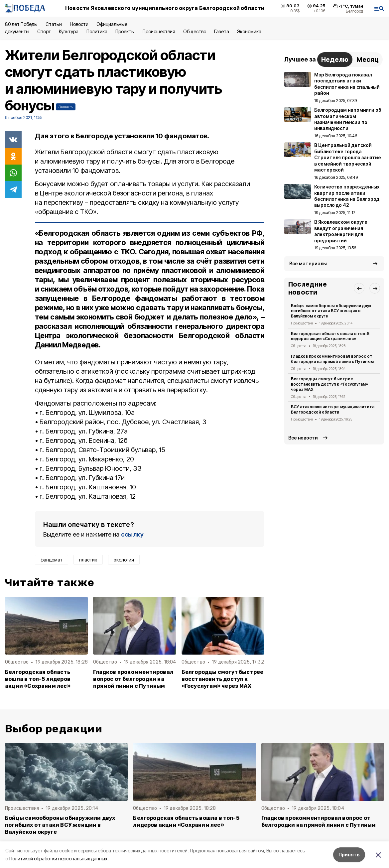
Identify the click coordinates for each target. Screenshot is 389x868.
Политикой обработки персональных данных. (59, 859)
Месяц (368, 60)
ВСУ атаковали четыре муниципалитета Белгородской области (333, 409)
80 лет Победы (21, 24)
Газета (222, 31)
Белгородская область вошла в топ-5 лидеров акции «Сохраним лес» (38, 679)
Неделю (335, 60)
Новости (79, 24)
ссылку (132, 534)
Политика (97, 31)
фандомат (52, 560)
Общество (194, 31)
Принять (349, 855)
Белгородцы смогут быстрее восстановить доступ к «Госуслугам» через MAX (223, 679)
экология (124, 560)
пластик (88, 560)
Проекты (125, 31)
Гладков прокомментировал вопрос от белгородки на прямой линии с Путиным (133, 679)
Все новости (303, 438)
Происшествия (159, 31)
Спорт (44, 31)
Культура (68, 31)
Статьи (54, 24)
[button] (359, 288)
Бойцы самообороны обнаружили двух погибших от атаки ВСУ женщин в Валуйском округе (331, 311)
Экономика (249, 31)
